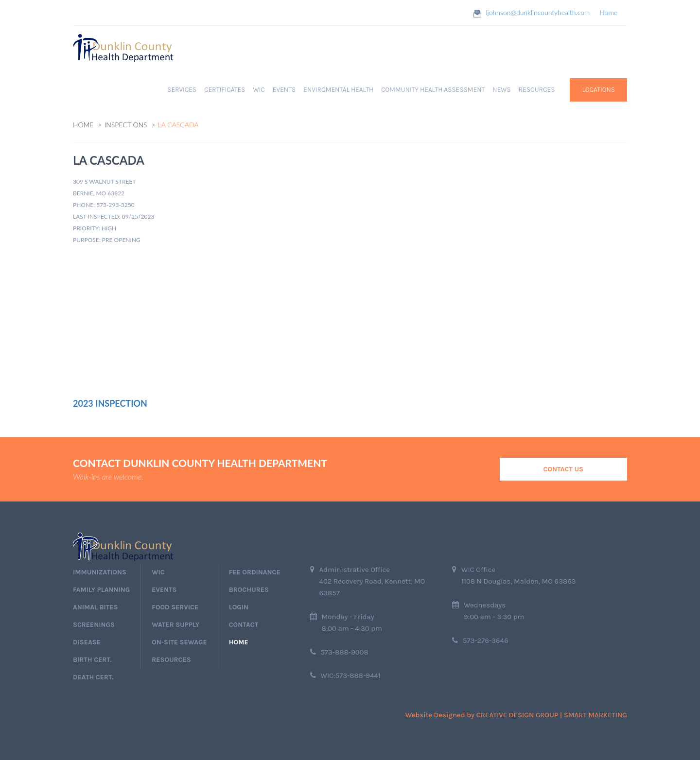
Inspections (126, 125)
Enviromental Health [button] (338, 90)
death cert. (93, 677)
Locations (598, 90)
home (239, 642)
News (501, 90)
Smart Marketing (595, 715)
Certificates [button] (225, 90)
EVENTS (284, 90)
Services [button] (182, 90)
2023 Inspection (110, 403)
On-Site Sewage (179, 642)
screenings (94, 625)
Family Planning (101, 590)
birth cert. (92, 660)
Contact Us (563, 469)
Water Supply (175, 625)
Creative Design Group (517, 715)
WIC (259, 90)
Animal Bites (95, 607)
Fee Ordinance (255, 572)
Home (608, 12)
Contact (244, 625)
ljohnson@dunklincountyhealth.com (538, 12)
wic (158, 572)
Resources (171, 660)
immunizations (100, 572)
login (239, 607)
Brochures (249, 590)
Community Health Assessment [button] (433, 90)
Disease (87, 642)
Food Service (175, 607)
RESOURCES (537, 90)
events (164, 590)
